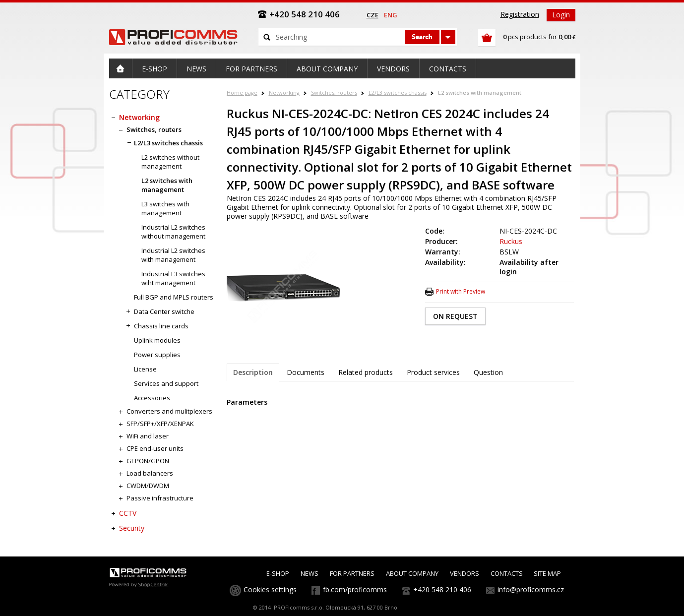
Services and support (166, 383)
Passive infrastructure (160, 498)
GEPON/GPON (148, 461)
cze (373, 15)
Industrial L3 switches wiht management (173, 278)
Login (561, 15)
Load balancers (150, 473)
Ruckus (511, 241)
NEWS (310, 573)
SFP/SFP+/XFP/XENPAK (160, 424)
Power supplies (157, 355)
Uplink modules (157, 340)
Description (253, 372)
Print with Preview (461, 291)
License (145, 369)
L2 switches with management (480, 92)
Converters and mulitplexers (169, 411)
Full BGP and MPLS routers (174, 297)
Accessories (152, 398)
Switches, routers (334, 92)
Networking (284, 92)
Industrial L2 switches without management (173, 232)
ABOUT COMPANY (412, 573)
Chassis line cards (161, 326)
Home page (242, 92)
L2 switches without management (170, 162)
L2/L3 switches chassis (398, 92)
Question (488, 372)
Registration (520, 14)
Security (132, 528)
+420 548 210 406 (442, 589)
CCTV (128, 513)
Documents (306, 372)
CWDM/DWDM (148, 486)
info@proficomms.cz (531, 589)
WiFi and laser (148, 436)
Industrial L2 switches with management (173, 255)
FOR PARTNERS (352, 573)
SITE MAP (547, 573)
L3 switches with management (165, 208)
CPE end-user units (155, 448)
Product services (433, 372)
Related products (366, 372)
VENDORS (465, 573)
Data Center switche (164, 311)
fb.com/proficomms (355, 589)
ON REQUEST (455, 316)
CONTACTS (507, 573)
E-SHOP (278, 573)
